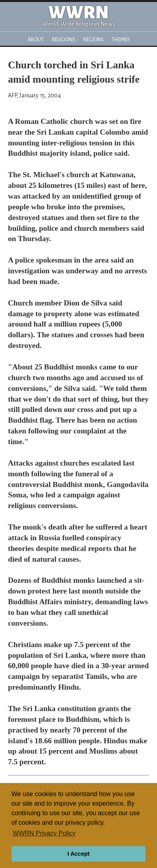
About (36, 40)
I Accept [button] (78, 854)
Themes (121, 40)
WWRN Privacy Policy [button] (44, 833)
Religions (64, 40)
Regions (93, 40)
